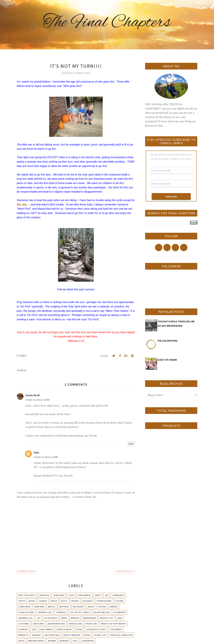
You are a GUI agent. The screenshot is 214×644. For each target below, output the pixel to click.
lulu (36, 452)
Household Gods (96, 629)
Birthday (64, 607)
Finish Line (91, 624)
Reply (131, 444)
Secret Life (100, 635)
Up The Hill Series (80, 612)
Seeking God (45, 612)
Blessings (78, 607)
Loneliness (24, 607)
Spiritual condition (121, 635)
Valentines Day (102, 612)
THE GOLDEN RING (167, 341)
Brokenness (90, 618)
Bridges (75, 618)
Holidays (88, 601)
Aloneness (120, 612)
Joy (39, 618)
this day (22, 205)
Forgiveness (84, 595)
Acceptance (51, 618)
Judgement (116, 629)
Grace (98, 595)
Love (71, 595)
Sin (107, 595)
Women (52, 641)
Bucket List (107, 618)
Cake (120, 618)
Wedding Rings (36, 641)
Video (21, 641)
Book (32, 601)
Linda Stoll (33, 395)
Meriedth (23, 635)
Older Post (124, 571)
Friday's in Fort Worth (113, 624)
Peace (54, 601)
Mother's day (52, 635)
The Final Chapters (107, 23)
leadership (88, 641)
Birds (64, 618)
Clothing (24, 624)
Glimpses (23, 629)
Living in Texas (26, 612)
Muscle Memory (72, 635)
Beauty (52, 607)
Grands (114, 607)
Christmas (59, 595)
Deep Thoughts (27, 595)
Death (91, 607)
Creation (44, 595)
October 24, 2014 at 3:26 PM (37, 400)
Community (118, 595)
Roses (87, 635)
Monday (37, 635)
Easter (102, 607)
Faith (64, 601)
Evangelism (75, 624)
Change (43, 601)
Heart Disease (64, 629)
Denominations (56, 624)
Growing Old (25, 618)
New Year (39, 607)
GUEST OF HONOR (167, 360)
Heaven (75, 601)
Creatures (38, 624)
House (79, 629)
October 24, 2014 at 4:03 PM (46, 457)
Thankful (61, 612)
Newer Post (28, 571)
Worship (64, 641)
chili (75, 641)
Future (119, 601)
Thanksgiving (104, 601)
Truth (22, 601)
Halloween (46, 629)
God (34, 629)
